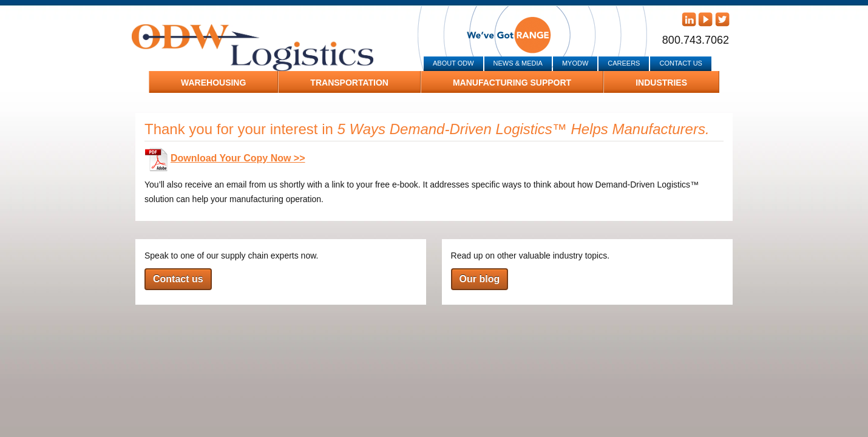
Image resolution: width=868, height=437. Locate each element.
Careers (624, 63)
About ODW (453, 63)
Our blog (480, 279)
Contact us (178, 279)
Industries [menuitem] (661, 83)
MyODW (575, 63)
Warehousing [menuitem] (213, 83)
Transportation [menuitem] (349, 83)
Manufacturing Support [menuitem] (512, 83)
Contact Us (681, 63)
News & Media (518, 63)
